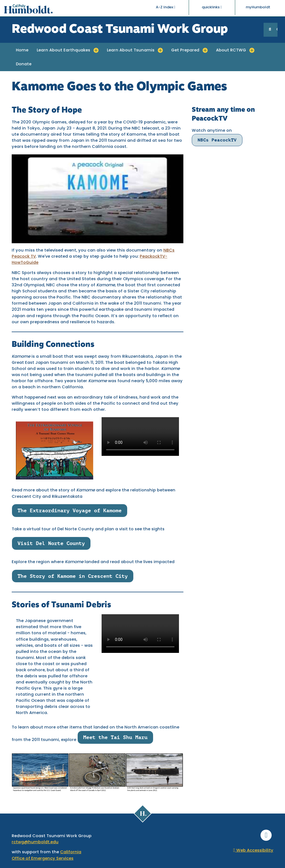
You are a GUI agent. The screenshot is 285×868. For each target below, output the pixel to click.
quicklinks (212, 8)
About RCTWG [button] (231, 50)
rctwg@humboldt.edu (35, 842)
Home (22, 50)
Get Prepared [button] (185, 50)
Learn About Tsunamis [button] (131, 50)
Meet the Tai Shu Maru (115, 737)
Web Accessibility (253, 851)
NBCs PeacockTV (217, 140)
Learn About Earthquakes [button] (63, 50)
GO (277, 30)
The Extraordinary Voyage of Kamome (70, 510)
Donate (24, 64)
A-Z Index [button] (166, 8)
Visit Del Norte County (51, 543)
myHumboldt (258, 8)
